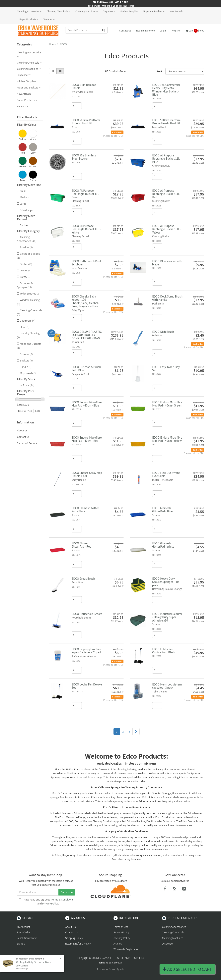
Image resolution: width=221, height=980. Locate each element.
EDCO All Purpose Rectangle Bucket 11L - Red (167, 194)
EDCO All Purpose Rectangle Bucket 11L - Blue (167, 159)
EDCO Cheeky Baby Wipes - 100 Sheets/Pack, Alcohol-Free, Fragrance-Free (85, 301)
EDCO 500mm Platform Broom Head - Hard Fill (166, 122)
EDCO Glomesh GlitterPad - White (163, 545)
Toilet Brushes (30, 294)
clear (37, 411)
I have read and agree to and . (46, 901)
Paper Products (29, 19)
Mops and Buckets (154, 11)
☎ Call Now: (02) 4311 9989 (111, 2)
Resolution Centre (27, 938)
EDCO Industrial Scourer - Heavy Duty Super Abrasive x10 (167, 617)
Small (23, 191)
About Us (22, 430)
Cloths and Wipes (28, 256)
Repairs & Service (145, 31)
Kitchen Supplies (129, 11)
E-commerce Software (107, 969)
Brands (21, 944)
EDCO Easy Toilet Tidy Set (166, 369)
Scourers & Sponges (25, 285)
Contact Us (125, 31)
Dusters (26, 264)
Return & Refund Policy (78, 944)
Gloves (26, 270)
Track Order (23, 932)
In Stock (27, 385)
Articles (118, 944)
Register (176, 31)
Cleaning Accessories (29, 11)
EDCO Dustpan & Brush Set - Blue (86, 369)
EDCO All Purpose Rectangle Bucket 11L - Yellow (167, 229)
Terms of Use (121, 927)
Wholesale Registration (126, 949)
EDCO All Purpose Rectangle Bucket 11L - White (86, 229)
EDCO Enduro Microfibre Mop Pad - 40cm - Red (87, 439)
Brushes (26, 247)
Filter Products (27, 117)
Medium (25, 197)
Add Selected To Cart (187, 969)
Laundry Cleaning (28, 335)
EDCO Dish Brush (163, 332)
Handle (26, 367)
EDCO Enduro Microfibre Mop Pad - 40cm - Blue (87, 404)
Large (23, 204)
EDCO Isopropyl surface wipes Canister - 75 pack (87, 651)
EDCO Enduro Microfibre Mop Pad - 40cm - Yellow (167, 439)
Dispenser (109, 11)
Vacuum (49, 19)
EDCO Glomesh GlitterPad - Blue (162, 510)
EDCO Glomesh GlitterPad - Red (81, 545)
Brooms (26, 354)
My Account (23, 927)
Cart (195, 31)
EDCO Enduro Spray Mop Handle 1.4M (87, 474)
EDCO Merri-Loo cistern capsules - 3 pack (167, 686)
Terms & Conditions (62, 899)
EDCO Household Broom (87, 614)
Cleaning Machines (87, 11)
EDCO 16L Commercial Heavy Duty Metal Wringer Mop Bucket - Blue (166, 90)
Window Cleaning (28, 302)
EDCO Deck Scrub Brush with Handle (167, 298)
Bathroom (28, 321)
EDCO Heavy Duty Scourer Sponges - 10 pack (165, 582)
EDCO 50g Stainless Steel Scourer (84, 157)
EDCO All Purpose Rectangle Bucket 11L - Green (86, 194)
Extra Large (26, 210)
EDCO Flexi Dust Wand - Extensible (167, 474)
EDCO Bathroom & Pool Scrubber (86, 263)
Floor (25, 327)
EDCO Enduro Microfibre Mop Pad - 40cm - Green (167, 404)
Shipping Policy (74, 938)
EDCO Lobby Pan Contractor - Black (164, 651)
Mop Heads (28, 373)
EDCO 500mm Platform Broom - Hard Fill (86, 122)
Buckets (26, 360)
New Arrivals (176, 11)
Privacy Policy (50, 903)
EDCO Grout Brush (83, 579)
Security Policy (122, 938)
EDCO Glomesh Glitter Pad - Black (85, 510)
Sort (159, 71)
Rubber (24, 225)
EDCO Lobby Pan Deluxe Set (87, 686)
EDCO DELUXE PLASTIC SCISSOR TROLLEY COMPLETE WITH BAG (87, 335)
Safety (25, 277)
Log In (163, 31)
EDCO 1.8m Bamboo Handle (84, 86)
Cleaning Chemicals (58, 11)
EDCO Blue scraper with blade (167, 263)
